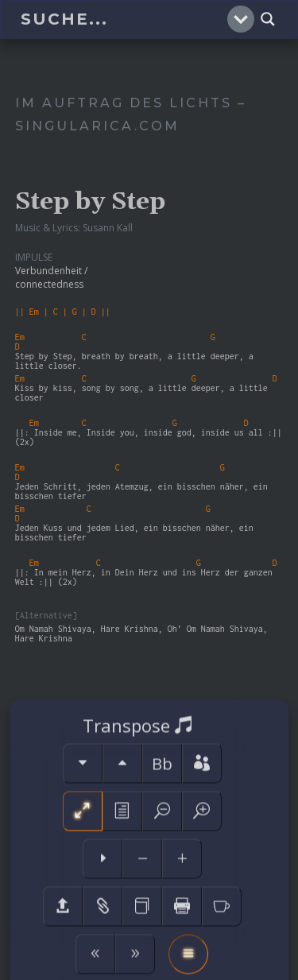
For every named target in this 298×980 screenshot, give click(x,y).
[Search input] (122, 19)
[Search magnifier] (268, 19)
